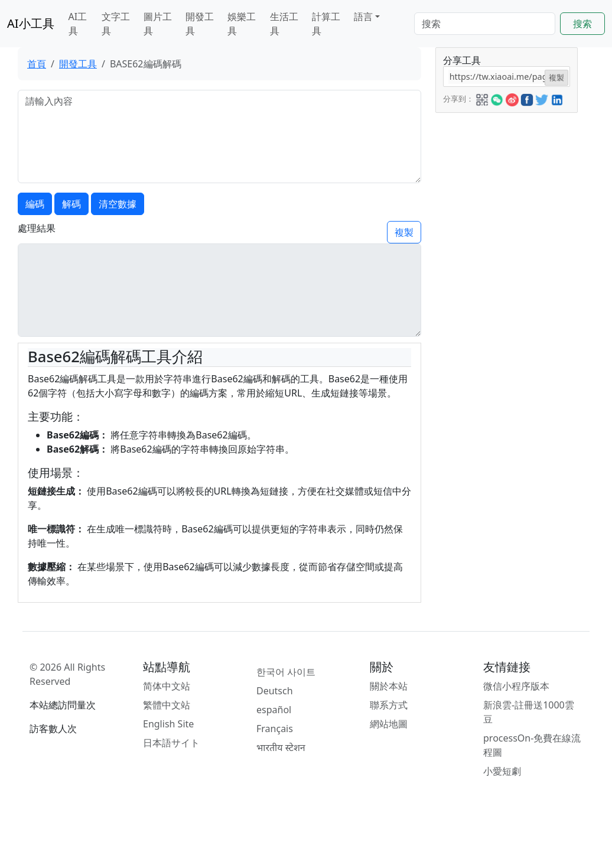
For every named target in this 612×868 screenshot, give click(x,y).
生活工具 (284, 24)
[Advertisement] (506, 290)
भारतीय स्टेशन (281, 747)
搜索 (582, 24)
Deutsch (275, 691)
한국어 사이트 (286, 672)
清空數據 (118, 204)
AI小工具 (31, 23)
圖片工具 (158, 24)
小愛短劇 (502, 771)
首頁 (37, 64)
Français (275, 729)
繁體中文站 (167, 705)
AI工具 (78, 24)
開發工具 (200, 24)
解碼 (71, 204)
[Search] (485, 24)
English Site (168, 724)
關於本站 (389, 686)
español (274, 710)
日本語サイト (171, 743)
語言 (363, 17)
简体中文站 (167, 686)
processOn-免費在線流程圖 (532, 745)
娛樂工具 (242, 24)
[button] (482, 98)
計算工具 (326, 24)
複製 (404, 232)
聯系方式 (389, 705)
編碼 (35, 204)
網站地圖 (389, 724)
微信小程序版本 (516, 686)
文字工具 (116, 24)
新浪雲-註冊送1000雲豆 (529, 712)
